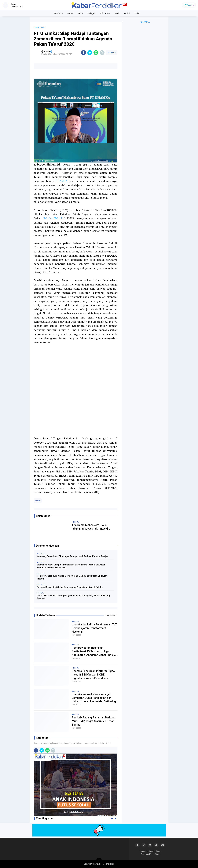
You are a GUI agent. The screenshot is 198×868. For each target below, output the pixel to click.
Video (137, 13)
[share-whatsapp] (96, 53)
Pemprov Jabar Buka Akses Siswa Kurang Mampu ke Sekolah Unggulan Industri (72, 577)
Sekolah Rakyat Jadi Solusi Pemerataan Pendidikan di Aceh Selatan (70, 587)
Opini (127, 13)
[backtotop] (99, 861)
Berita (70, 13)
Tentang (143, 851)
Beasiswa (58, 13)
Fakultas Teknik (53, 218)
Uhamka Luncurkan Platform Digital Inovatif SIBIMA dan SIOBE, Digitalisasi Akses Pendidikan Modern (94, 675)
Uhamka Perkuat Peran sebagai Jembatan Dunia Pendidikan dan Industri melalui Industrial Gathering (94, 698)
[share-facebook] (84, 53)
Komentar (112, 53)
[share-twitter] (90, 53)
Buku (80, 13)
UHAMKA (61, 181)
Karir (117, 13)
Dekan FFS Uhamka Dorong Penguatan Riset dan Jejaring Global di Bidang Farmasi (73, 597)
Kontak (152, 851)
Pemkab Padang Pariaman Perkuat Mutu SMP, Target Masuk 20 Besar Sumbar (93, 721)
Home (36, 27)
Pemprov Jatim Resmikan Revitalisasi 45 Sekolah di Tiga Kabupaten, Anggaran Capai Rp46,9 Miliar (93, 651)
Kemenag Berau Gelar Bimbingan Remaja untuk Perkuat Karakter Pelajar (72, 556)
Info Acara (105, 13)
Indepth (91, 13)
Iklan (158, 851)
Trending (190, 5)
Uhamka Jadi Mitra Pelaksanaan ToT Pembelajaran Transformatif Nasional (94, 628)
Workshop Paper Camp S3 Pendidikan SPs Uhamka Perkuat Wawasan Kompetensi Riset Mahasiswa (71, 566)
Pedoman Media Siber (150, 854)
